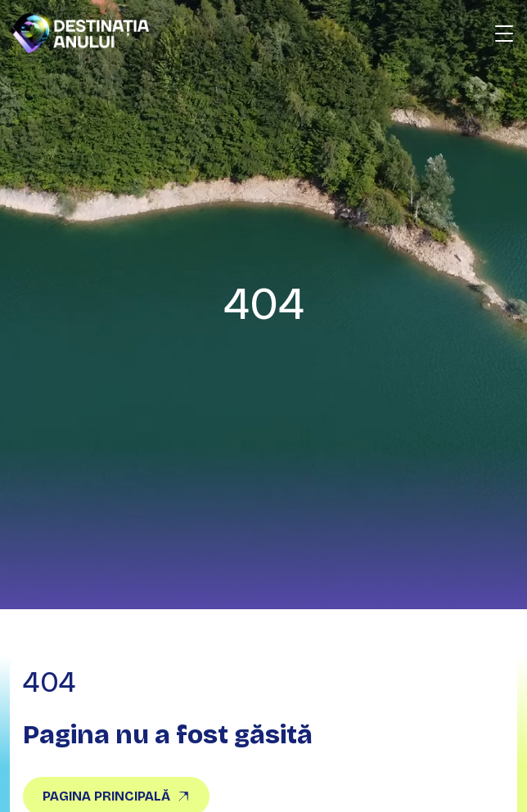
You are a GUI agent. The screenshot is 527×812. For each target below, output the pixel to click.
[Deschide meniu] (504, 34)
